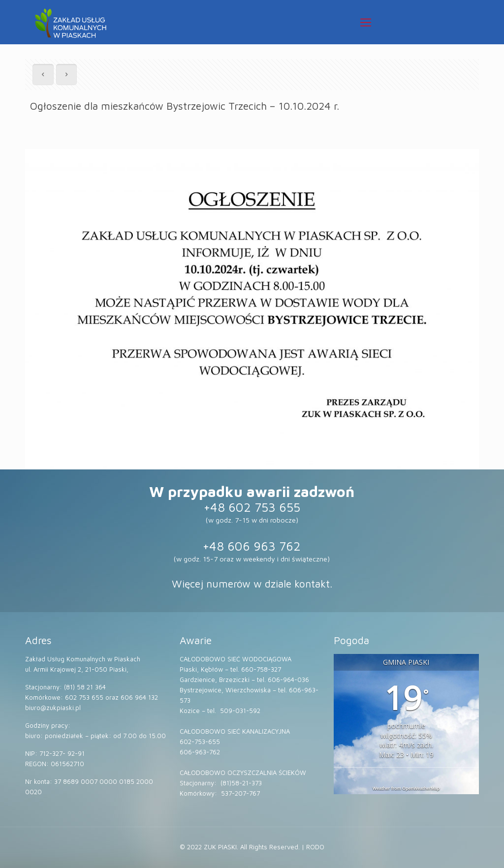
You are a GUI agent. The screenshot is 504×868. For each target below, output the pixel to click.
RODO (315, 847)
